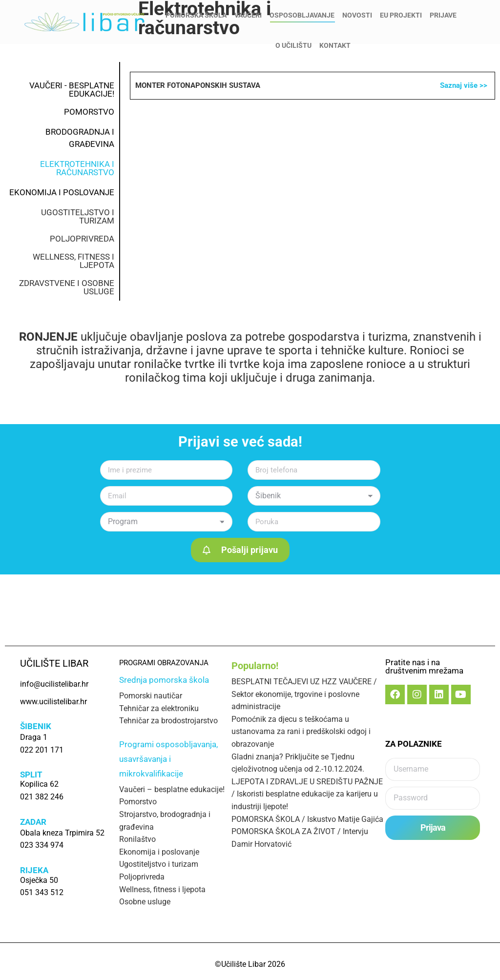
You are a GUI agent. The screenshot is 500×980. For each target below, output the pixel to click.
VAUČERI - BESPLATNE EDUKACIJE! (72, 90)
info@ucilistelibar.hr (59, 9)
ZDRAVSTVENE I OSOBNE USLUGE (67, 287)
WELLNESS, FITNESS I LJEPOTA (73, 261)
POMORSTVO (89, 112)
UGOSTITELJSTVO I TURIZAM (78, 216)
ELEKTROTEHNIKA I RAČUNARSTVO (77, 168)
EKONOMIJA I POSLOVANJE (62, 192)
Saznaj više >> (464, 85)
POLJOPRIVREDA (82, 239)
